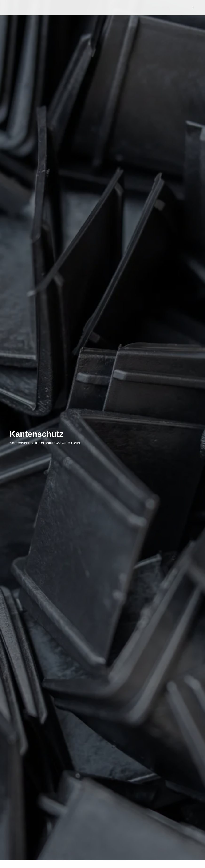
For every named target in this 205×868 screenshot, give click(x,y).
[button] (193, 8)
